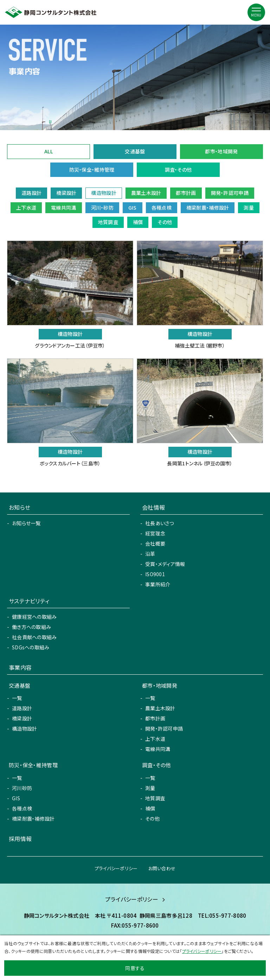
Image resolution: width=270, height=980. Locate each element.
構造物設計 (24, 728)
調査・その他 (178, 170)
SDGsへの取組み (31, 647)
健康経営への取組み (34, 617)
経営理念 (155, 533)
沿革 (150, 554)
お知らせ (20, 507)
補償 (150, 808)
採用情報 (20, 839)
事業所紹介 (158, 584)
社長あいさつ (160, 523)
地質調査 (155, 798)
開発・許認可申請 (164, 728)
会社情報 (153, 507)
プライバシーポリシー (116, 868)
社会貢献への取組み (34, 637)
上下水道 (155, 739)
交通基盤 (135, 151)
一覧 (17, 698)
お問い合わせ (162, 868)
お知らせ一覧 (26, 523)
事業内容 (20, 667)
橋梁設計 (22, 718)
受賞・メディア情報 (165, 564)
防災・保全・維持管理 (92, 170)
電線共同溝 (158, 749)
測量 (150, 788)
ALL (49, 151)
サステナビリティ (29, 601)
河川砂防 (22, 788)
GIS (16, 798)
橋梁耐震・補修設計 (33, 819)
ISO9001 (155, 574)
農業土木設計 (160, 708)
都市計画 (155, 718)
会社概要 (155, 543)
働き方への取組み (31, 627)
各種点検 (22, 808)
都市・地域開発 (221, 151)
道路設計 (22, 708)
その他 (152, 819)
